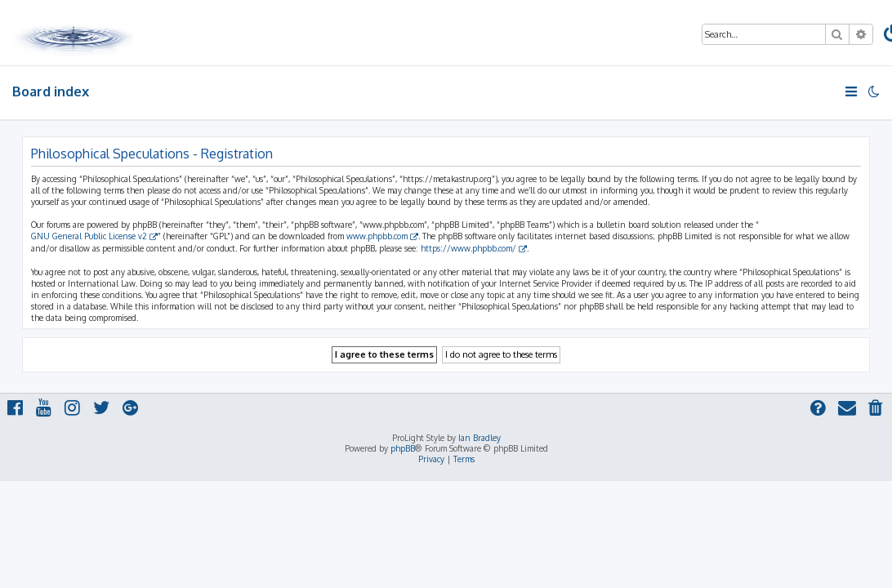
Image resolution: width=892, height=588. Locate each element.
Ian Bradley (479, 438)
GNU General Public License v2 (89, 236)
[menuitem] (876, 410)
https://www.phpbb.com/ (468, 248)
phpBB (403, 448)
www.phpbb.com (377, 236)
